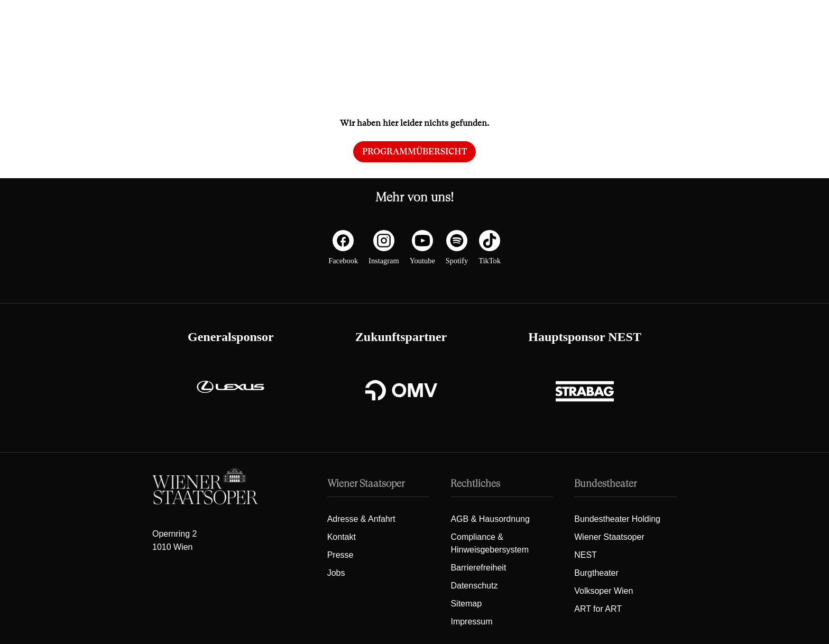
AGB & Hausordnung (490, 519)
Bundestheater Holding (617, 519)
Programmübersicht (414, 151)
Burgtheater (596, 573)
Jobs (336, 573)
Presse (340, 555)
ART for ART (598, 609)
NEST (586, 555)
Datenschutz (474, 586)
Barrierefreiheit (478, 568)
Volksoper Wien (604, 591)
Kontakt (342, 537)
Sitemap (466, 604)
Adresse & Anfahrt (361, 519)
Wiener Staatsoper (609, 537)
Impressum (471, 622)
